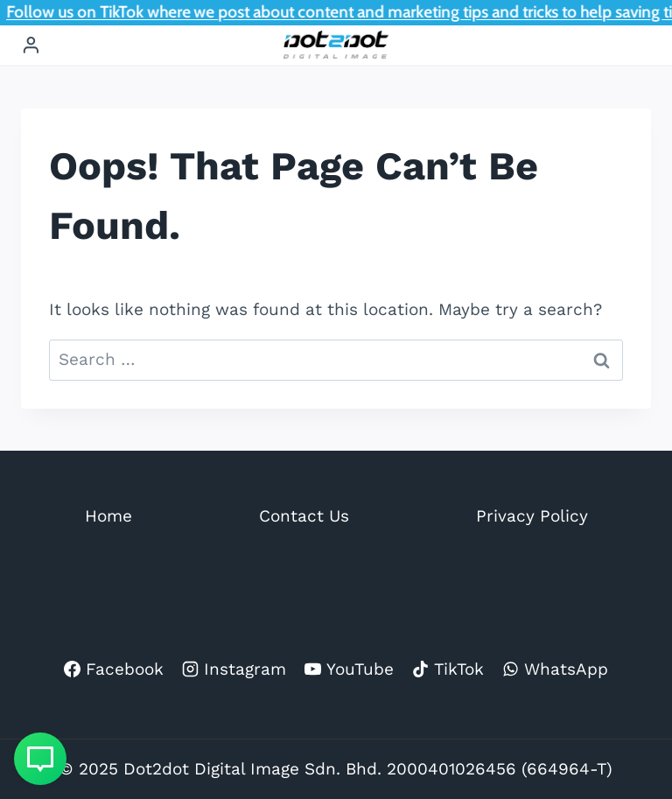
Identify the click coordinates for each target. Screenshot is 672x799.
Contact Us (304, 516)
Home (108, 516)
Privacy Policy (532, 516)
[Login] (31, 46)
